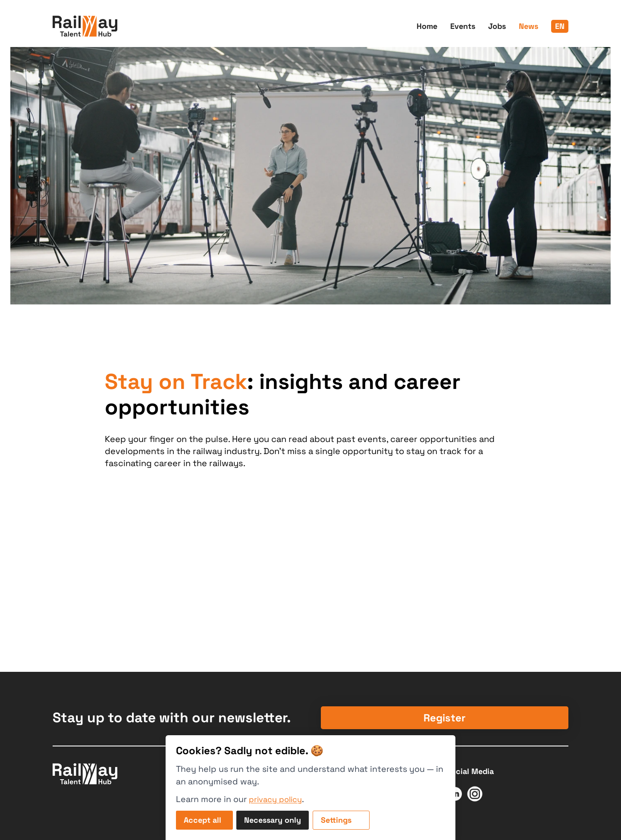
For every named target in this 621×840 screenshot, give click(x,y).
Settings (336, 820)
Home (427, 26)
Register (445, 718)
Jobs (497, 26)
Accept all (202, 820)
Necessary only (273, 820)
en (560, 26)
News (528, 26)
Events (463, 26)
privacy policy (275, 799)
